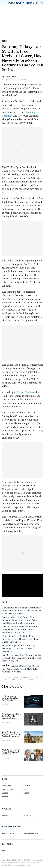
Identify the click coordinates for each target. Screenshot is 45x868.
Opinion (5, 797)
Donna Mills (11, 76)
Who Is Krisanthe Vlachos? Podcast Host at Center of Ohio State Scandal (11, 752)
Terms (39, 863)
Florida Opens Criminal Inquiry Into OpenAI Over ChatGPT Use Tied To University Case (10, 698)
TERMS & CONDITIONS (30, 833)
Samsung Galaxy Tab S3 (22, 666)
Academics (6, 786)
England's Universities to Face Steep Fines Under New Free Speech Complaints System (11, 734)
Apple (9, 669)
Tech (4, 41)
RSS (4, 851)
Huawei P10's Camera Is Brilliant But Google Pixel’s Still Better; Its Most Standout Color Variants (20, 629)
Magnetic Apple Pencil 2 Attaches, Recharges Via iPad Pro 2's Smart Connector (18, 648)
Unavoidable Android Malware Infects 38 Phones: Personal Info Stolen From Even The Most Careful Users (22, 610)
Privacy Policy (25, 865)
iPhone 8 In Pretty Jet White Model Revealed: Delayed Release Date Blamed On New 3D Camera (21, 639)
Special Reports (9, 789)
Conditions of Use (11, 865)
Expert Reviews (25, 392)
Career (5, 793)
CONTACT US (27, 815)
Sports (25, 789)
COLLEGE (26, 793)
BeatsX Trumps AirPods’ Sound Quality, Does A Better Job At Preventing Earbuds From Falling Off (22, 658)
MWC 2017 (32, 669)
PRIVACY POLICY (8, 833)
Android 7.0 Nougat (11, 672)
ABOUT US (6, 815)
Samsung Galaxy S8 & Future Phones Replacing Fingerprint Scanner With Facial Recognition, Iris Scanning (19, 620)
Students (26, 786)
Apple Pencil (20, 669)
